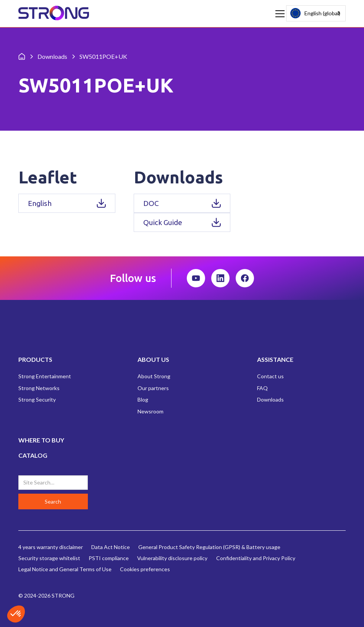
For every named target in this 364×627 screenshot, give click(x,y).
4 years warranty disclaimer (51, 547)
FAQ (262, 388)
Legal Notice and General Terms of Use (65, 569)
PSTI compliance (109, 558)
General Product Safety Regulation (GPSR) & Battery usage (209, 547)
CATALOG (33, 455)
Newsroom (150, 411)
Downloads (270, 399)
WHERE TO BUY (41, 440)
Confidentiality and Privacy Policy (256, 558)
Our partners (153, 388)
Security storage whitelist (49, 558)
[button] (278, 14)
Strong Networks (39, 388)
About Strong (154, 376)
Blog (143, 399)
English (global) (315, 13)
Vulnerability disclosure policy (172, 558)
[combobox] (316, 13)
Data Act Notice (111, 547)
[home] (54, 14)
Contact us (270, 376)
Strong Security (37, 399)
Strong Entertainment (45, 376)
